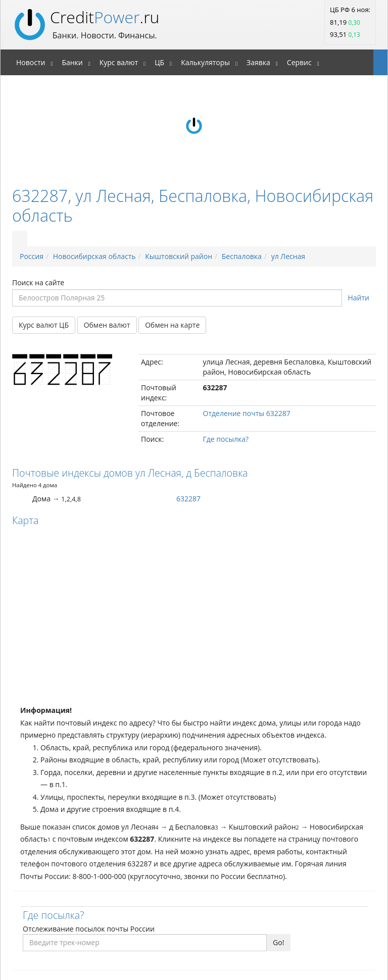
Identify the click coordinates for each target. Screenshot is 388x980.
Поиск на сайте (38, 282)
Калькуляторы (205, 62)
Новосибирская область (94, 256)
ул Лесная (288, 256)
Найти (359, 298)
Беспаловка (242, 256)
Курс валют (119, 62)
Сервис (299, 62)
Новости (31, 62)
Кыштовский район (179, 256)
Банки (72, 62)
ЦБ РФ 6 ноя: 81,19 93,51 (350, 22)
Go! (278, 942)
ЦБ (159, 62)
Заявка (258, 62)
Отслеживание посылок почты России (89, 929)
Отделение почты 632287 (247, 413)
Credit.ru (105, 17)
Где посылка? (226, 439)
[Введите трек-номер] (145, 943)
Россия (32, 256)
